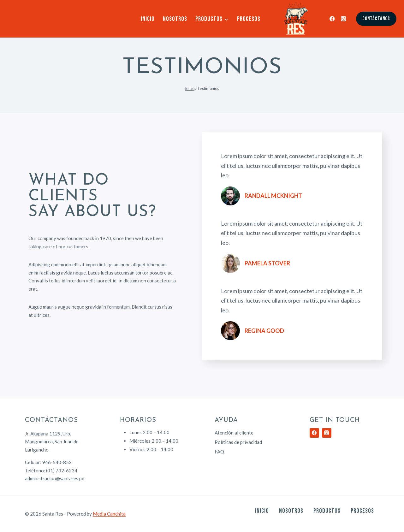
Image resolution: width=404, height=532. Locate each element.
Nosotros (175, 19)
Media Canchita (109, 514)
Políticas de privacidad (238, 442)
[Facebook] (332, 19)
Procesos (249, 19)
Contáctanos (376, 19)
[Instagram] (344, 19)
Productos (327, 511)
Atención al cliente (234, 433)
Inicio (148, 19)
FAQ (219, 452)
